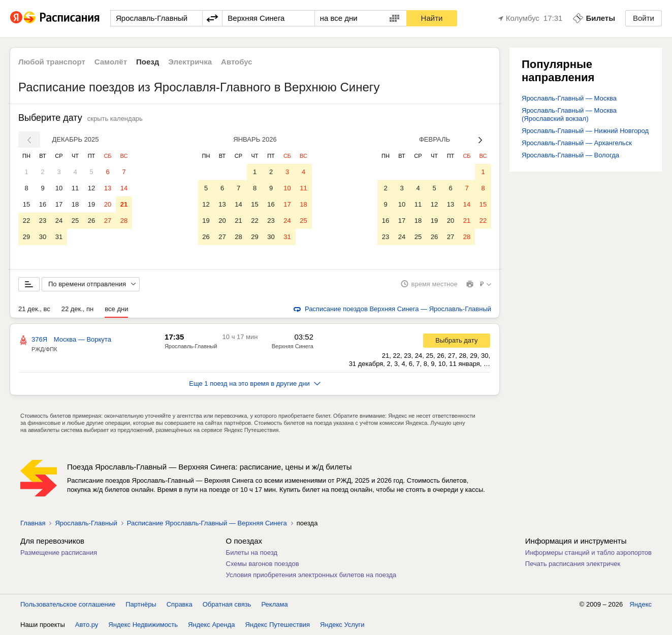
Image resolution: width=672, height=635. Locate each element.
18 (75, 204)
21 (124, 204)
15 (26, 204)
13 (108, 188)
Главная (33, 523)
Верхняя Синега (293, 346)
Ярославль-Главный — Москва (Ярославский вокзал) (569, 114)
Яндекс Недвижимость (143, 625)
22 (26, 221)
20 (108, 204)
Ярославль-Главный (191, 346)
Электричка (190, 62)
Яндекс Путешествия (278, 625)
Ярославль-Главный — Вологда (570, 155)
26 (91, 221)
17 (59, 204)
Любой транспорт (52, 62)
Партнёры (141, 604)
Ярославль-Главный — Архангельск (577, 143)
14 (124, 188)
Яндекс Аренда (211, 625)
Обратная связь (227, 604)
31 (59, 237)
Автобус (237, 62)
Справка (180, 604)
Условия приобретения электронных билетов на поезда (311, 575)
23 (43, 221)
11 (75, 188)
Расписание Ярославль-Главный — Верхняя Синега (207, 523)
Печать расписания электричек (573, 564)
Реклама (275, 604)
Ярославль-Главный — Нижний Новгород (585, 131)
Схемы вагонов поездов (263, 564)
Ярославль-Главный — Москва (569, 98)
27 (108, 221)
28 (124, 221)
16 (43, 204)
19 (91, 204)
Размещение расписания (59, 553)
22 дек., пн (78, 309)
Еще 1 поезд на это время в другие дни (255, 383)
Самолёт (111, 62)
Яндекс (641, 604)
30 (43, 237)
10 (59, 188)
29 (26, 237)
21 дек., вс (34, 309)
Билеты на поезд (252, 553)
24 (59, 221)
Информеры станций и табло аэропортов (588, 553)
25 (75, 221)
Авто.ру (87, 625)
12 (91, 188)
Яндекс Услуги (342, 625)
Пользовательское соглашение (68, 604)
